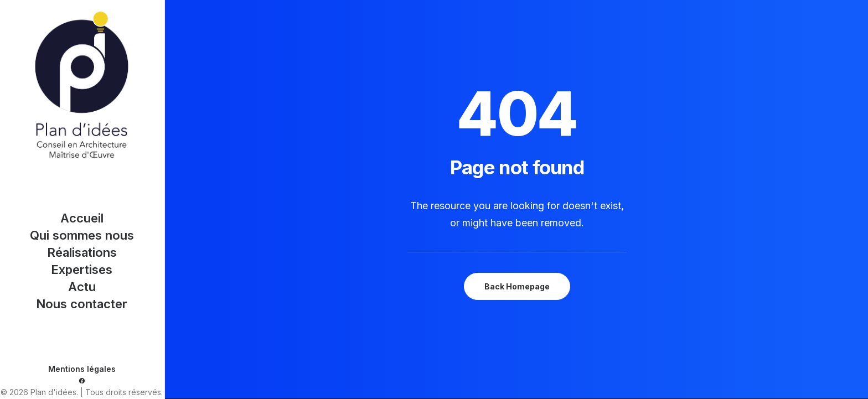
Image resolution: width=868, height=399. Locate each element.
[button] (82, 381)
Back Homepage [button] (517, 286)
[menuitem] (82, 381)
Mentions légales (82, 369)
